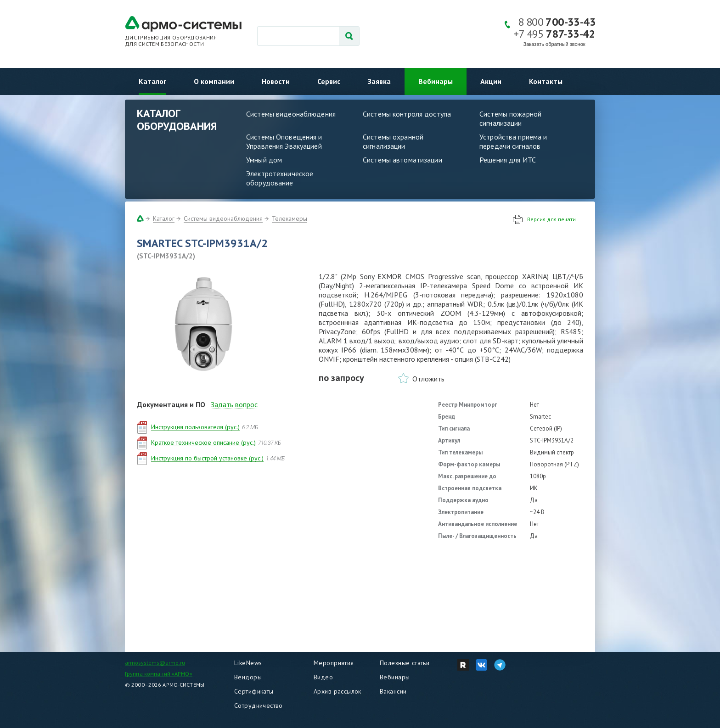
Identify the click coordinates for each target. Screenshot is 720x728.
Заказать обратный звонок (554, 44)
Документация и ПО (171, 404)
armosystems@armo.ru (155, 663)
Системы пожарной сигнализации (510, 118)
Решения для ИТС (508, 160)
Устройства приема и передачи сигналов (513, 141)
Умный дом (264, 160)
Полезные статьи (405, 663)
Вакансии (393, 691)
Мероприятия (334, 663)
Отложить (428, 379)
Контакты (546, 81)
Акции (491, 81)
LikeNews (248, 663)
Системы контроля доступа (407, 114)
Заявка (379, 81)
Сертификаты (254, 691)
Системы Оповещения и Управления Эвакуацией (284, 141)
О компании (214, 81)
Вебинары (436, 81)
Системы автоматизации (402, 160)
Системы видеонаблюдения (291, 114)
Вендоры (248, 677)
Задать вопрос (234, 404)
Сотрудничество (259, 706)
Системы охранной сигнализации (393, 141)
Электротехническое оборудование (280, 178)
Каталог (152, 81)
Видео (323, 677)
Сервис (329, 81)
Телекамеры (290, 218)
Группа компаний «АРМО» (159, 674)
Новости (276, 81)
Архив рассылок (337, 691)
